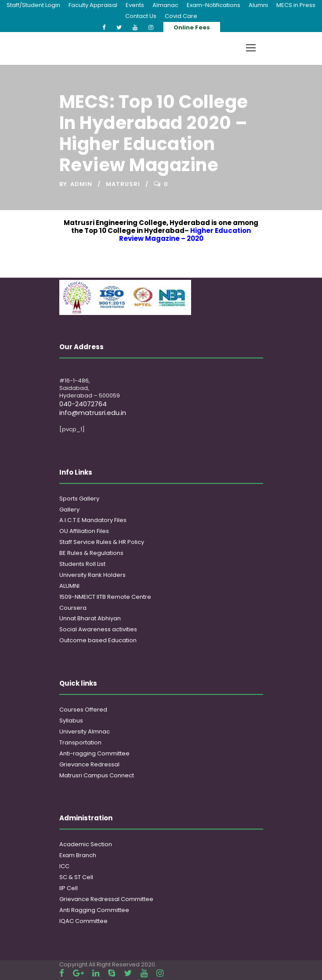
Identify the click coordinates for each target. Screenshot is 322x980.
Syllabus (71, 721)
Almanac (165, 5)
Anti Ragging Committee (94, 910)
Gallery (69, 510)
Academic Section (86, 844)
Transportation (80, 742)
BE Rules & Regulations (91, 553)
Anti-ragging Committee (94, 753)
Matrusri (123, 184)
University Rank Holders (92, 575)
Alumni (258, 5)
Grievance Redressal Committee (106, 899)
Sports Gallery (79, 499)
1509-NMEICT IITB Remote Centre (105, 597)
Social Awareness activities (98, 629)
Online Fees (192, 27)
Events (135, 5)
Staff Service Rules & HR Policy (102, 542)
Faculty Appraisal (93, 5)
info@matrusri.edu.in (93, 413)
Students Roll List (82, 564)
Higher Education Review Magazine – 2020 (185, 234)
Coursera (73, 608)
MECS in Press (296, 5)
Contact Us (141, 16)
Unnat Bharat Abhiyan (90, 618)
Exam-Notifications (213, 5)
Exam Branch (78, 855)
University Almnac (85, 731)
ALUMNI (69, 586)
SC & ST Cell (76, 877)
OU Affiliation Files (84, 531)
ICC (64, 866)
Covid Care (181, 16)
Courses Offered (83, 710)
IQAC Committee (83, 921)
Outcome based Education (98, 640)
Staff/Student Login (33, 5)
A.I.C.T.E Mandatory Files (93, 520)
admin (81, 184)
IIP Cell (69, 888)
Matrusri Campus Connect (97, 775)
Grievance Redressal (89, 764)
